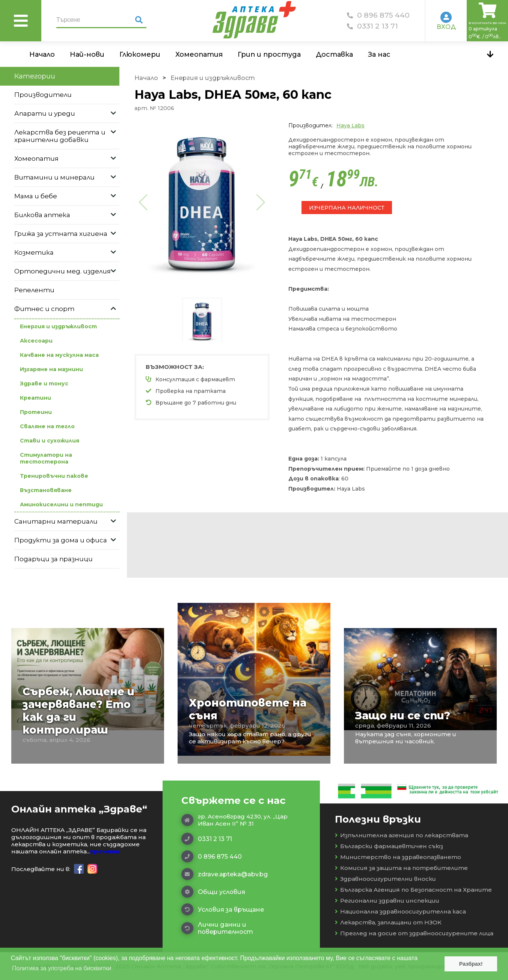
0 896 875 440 (378, 15)
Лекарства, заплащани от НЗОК (388, 922)
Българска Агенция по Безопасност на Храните (413, 890)
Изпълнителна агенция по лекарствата (402, 835)
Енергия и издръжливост (213, 78)
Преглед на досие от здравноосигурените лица (414, 933)
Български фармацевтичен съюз (389, 846)
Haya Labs (350, 125)
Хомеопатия (199, 54)
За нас (379, 54)
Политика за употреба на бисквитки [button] (62, 968)
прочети (105, 851)
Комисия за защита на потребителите (401, 868)
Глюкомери (140, 54)
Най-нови (87, 54)
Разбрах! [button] (471, 964)
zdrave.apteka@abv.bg (225, 874)
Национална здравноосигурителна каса (400, 911)
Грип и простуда (269, 54)
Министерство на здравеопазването (398, 857)
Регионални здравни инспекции (387, 901)
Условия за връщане (223, 909)
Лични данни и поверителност (217, 928)
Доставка (334, 54)
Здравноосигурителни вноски (385, 879)
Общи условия (213, 892)
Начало (42, 54)
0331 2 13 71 (372, 26)
